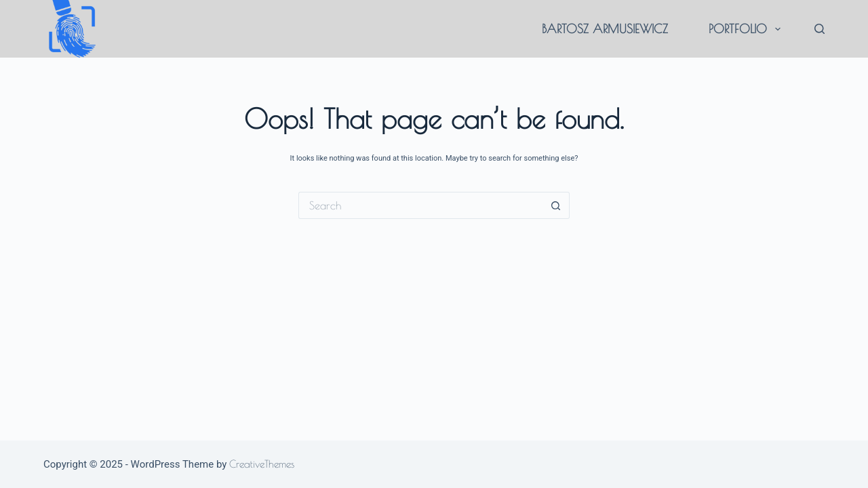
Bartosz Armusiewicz (605, 29)
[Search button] (556, 205)
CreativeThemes (262, 464)
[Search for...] (420, 205)
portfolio (747, 29)
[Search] (820, 29)
